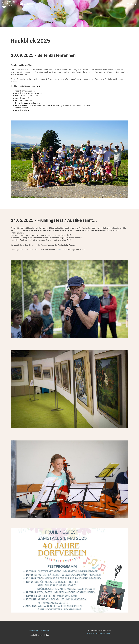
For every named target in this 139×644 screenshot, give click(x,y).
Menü (131, 4)
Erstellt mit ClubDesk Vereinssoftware (99, 633)
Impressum (34, 631)
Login (121, 4)
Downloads (60, 250)
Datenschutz (45, 631)
